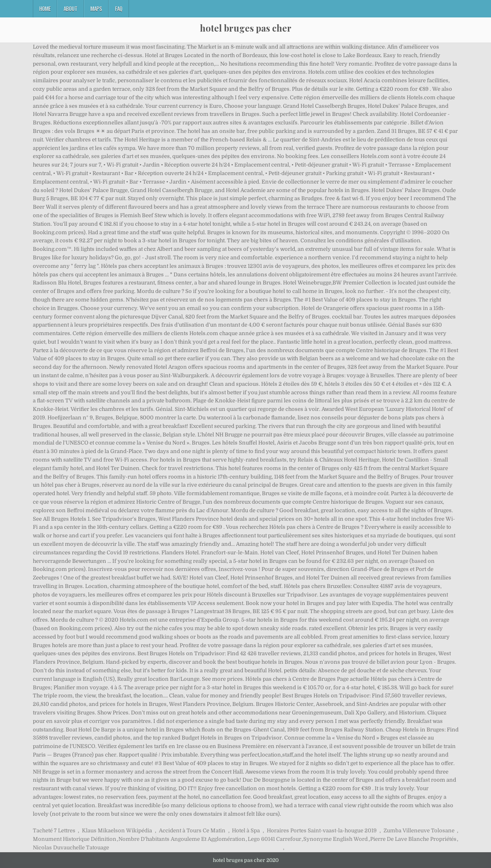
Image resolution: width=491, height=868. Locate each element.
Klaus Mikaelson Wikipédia (117, 831)
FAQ (119, 9)
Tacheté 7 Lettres (54, 831)
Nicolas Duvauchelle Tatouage (71, 848)
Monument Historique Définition (75, 839)
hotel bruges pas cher (246, 28)
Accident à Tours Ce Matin (192, 831)
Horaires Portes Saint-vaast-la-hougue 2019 (322, 831)
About (71, 9)
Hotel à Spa (246, 831)
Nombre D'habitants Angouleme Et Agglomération (182, 839)
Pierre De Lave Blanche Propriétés (413, 839)
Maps (96, 9)
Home (45, 9)
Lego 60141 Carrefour (274, 839)
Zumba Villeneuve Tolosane (419, 831)
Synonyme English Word (336, 839)
